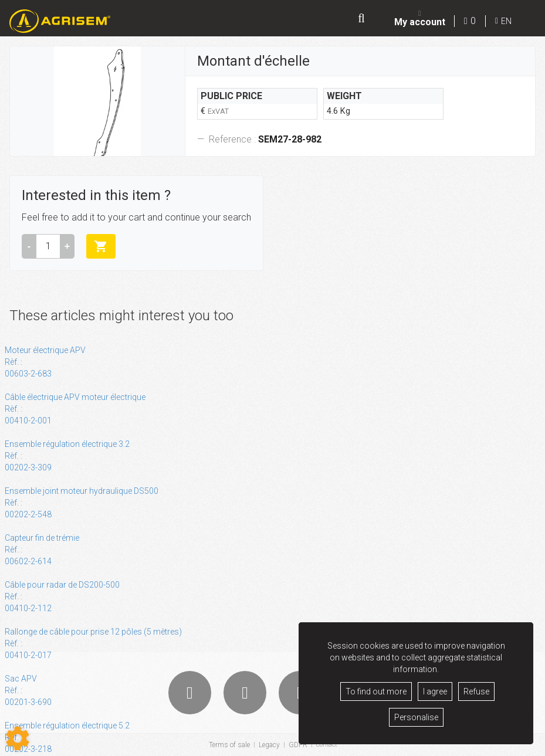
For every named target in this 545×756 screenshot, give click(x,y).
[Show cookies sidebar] (18, 738)
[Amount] (48, 248)
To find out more (376, 691)
